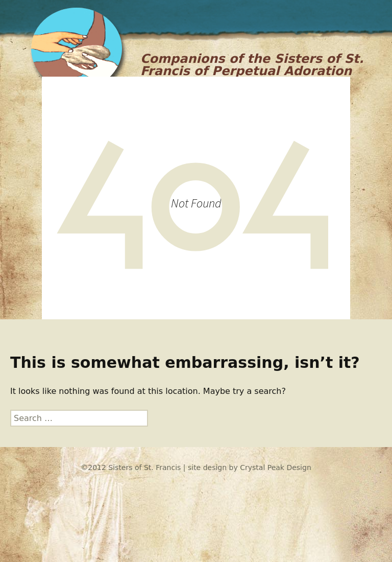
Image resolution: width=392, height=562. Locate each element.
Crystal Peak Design (276, 467)
